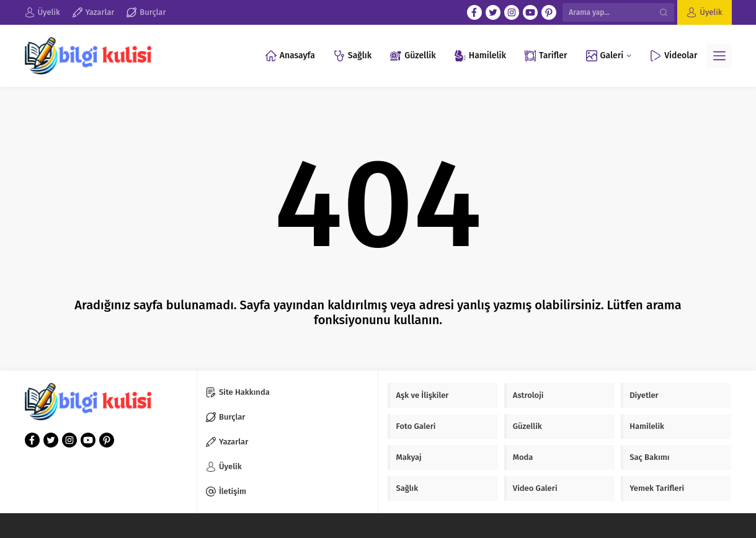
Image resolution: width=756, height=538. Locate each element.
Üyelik (711, 12)
